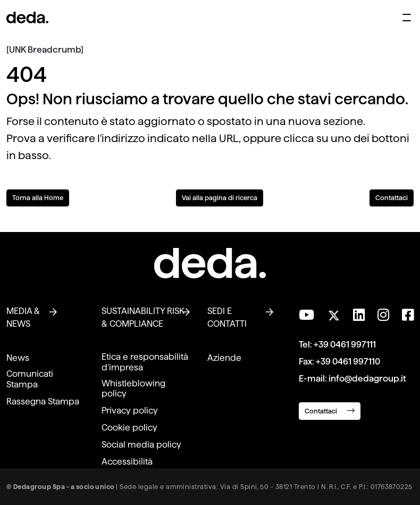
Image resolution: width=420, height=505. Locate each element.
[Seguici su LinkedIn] (359, 315)
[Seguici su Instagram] (383, 315)
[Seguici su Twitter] (334, 313)
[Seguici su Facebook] (408, 315)
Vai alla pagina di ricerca (220, 198)
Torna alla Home (38, 198)
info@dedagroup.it (367, 379)
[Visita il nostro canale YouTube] (306, 315)
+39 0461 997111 (345, 345)
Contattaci (392, 198)
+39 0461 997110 (348, 362)
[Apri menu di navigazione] (407, 18)
